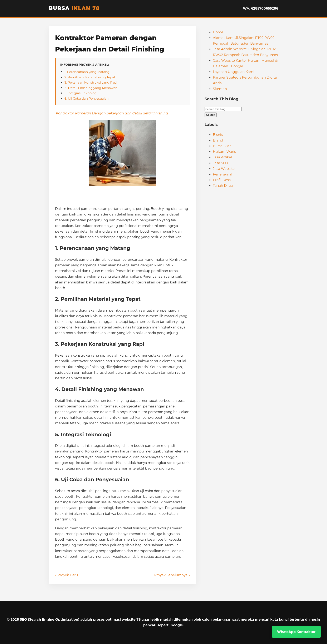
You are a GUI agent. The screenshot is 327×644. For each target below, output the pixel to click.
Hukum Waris (224, 152)
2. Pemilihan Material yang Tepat (90, 77)
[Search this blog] (223, 109)
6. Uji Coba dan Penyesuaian (87, 98)
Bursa (74, 8)
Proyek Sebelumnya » (172, 575)
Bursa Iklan (222, 146)
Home (218, 32)
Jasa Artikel (222, 157)
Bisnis (218, 135)
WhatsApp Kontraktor (296, 632)
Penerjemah (223, 174)
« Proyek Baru (67, 575)
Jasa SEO (221, 163)
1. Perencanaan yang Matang (87, 72)
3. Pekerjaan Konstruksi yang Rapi (91, 82)
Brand (218, 140)
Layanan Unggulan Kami (234, 72)
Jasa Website (224, 169)
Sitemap (220, 89)
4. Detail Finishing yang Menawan (91, 88)
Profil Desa (222, 180)
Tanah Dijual (223, 186)
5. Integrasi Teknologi (81, 93)
